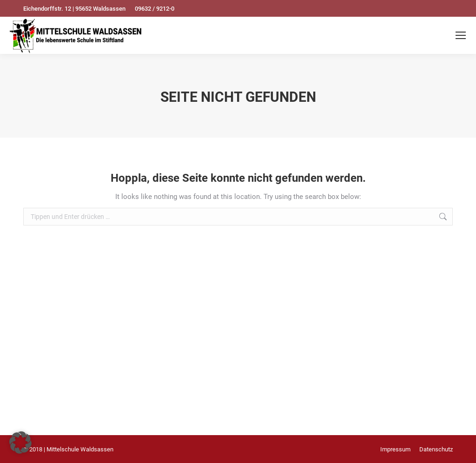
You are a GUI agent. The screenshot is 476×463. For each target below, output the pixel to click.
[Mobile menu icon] (461, 35)
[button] (20, 443)
